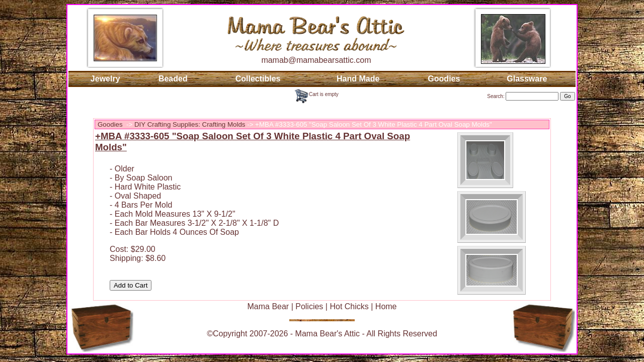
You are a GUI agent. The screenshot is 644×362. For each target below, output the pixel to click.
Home (386, 306)
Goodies (444, 79)
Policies (309, 306)
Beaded (173, 79)
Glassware (527, 79)
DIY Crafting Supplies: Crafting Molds (190, 124)
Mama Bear (268, 306)
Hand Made (358, 79)
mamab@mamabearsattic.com (316, 60)
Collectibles (258, 79)
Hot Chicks (349, 306)
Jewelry (105, 79)
